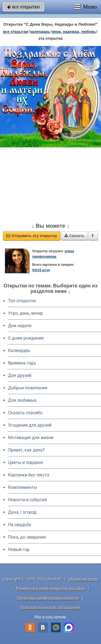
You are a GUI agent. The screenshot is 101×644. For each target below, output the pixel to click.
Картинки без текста (29, 475)
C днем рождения (26, 338)
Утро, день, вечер (25, 313)
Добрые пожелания (28, 388)
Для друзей (20, 375)
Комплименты (22, 487)
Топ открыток (22, 301)
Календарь (40, 32)
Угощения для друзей (30, 425)
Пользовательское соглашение (50, 607)
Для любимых (22, 400)
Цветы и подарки (25, 462)
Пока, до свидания (27, 537)
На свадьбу (20, 525)
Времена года (22, 363)
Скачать (74, 236)
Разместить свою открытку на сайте (51, 588)
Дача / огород (22, 512)
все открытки (23, 7)
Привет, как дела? (26, 450)
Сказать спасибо (25, 413)
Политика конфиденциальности (48, 598)
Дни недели (20, 326)
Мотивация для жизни (31, 438)
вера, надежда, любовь (74, 32)
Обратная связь (83, 579)
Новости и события (27, 500)
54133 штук (41, 270)
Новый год (19, 550)
